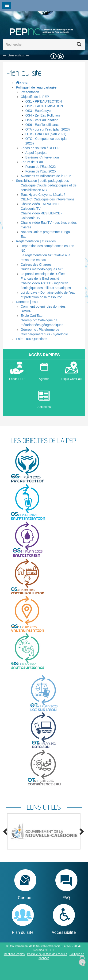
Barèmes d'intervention (42, 157)
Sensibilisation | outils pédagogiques (42, 181)
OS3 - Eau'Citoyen (39, 111)
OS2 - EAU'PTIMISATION (44, 106)
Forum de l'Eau (32, 162)
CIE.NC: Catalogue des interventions (48, 199)
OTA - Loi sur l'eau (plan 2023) (48, 129)
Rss (61, 57)
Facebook (53, 57)
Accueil (24, 83)
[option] (44, 831)
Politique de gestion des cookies (47, 954)
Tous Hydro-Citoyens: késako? (43, 195)
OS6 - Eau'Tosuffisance (42, 125)
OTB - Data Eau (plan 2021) (46, 134)
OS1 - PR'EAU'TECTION (44, 101)
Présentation (30, 92)
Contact (25, 898)
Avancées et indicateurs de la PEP (46, 176)
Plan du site (23, 932)
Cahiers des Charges (36, 265)
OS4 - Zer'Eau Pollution (43, 115)
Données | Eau (27, 302)
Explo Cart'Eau (32, 316)
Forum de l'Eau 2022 (41, 167)
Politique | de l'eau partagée (36, 87)
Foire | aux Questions (32, 339)
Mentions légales (14, 954)
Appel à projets (36, 153)
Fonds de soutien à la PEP (40, 148)
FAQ (66, 898)
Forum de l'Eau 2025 (41, 171)
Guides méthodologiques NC (42, 269)
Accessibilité (64, 932)
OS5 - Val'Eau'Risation (42, 120)
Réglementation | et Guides (36, 241)
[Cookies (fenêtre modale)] (82, 961)
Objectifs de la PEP (35, 97)
